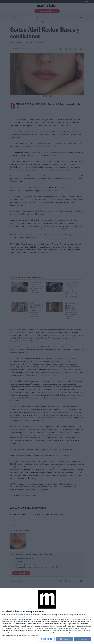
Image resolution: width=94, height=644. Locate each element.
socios (18, 615)
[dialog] (47, 616)
